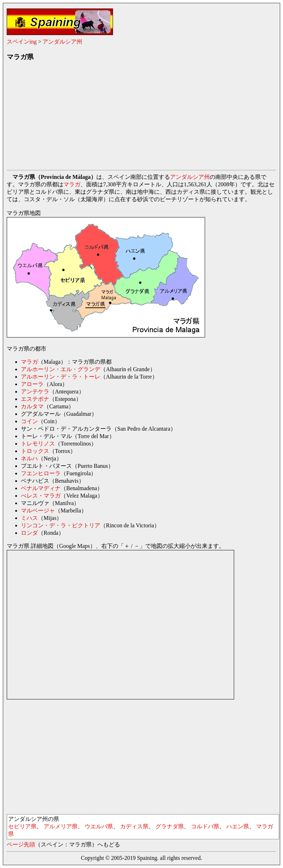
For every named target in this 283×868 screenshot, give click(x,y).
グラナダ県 (170, 826)
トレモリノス (38, 444)
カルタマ (32, 406)
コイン (29, 421)
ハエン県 (238, 826)
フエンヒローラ (41, 473)
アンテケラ (35, 392)
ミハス (29, 518)
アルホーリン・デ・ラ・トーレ (61, 377)
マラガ (72, 184)
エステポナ (35, 399)
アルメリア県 (61, 826)
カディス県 (134, 826)
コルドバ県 (205, 826)
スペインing (22, 42)
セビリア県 (22, 826)
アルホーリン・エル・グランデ (61, 369)
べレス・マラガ (41, 496)
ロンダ (29, 533)
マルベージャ (38, 510)
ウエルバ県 (99, 826)
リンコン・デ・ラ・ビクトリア (61, 525)
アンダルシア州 (62, 42)
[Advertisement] (141, 118)
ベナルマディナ (41, 488)
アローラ (32, 384)
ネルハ (29, 458)
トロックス (35, 451)
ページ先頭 (21, 844)
